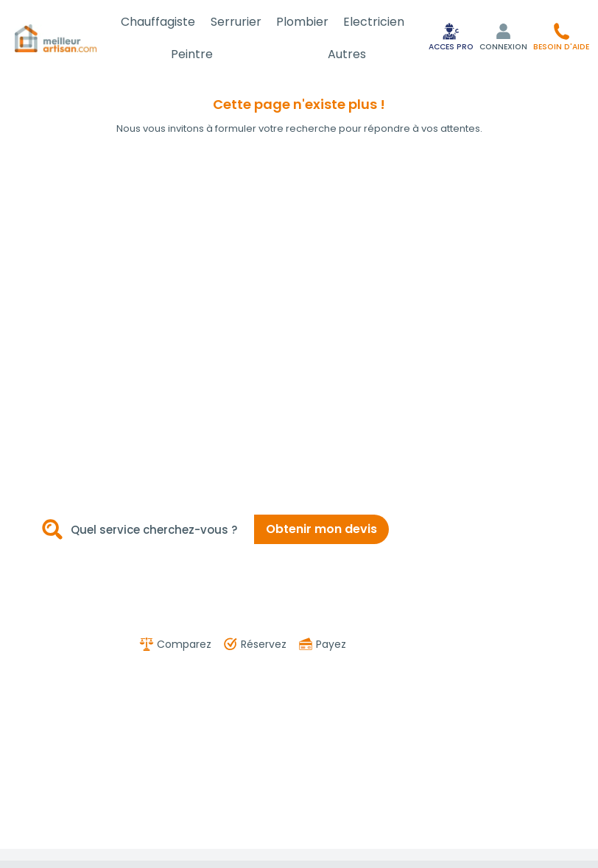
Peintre (192, 54)
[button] (561, 36)
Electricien (374, 22)
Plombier (302, 22)
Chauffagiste (158, 22)
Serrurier (236, 22)
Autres (347, 54)
